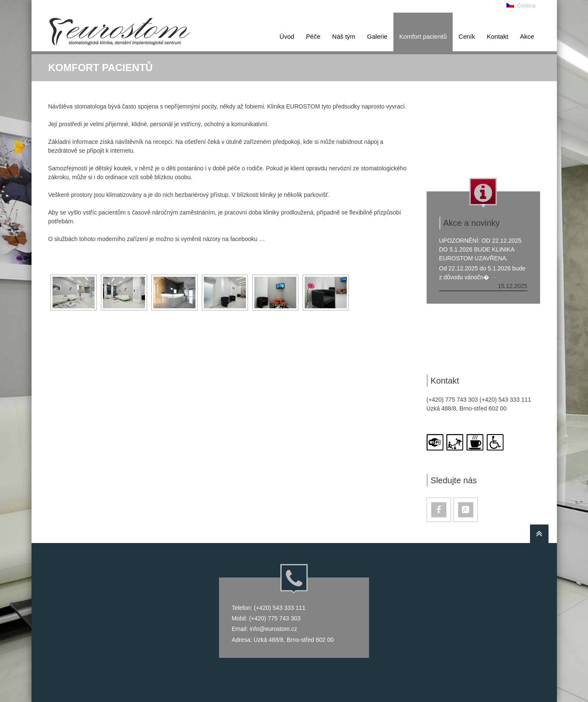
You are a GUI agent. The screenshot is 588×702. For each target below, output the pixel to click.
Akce (527, 36)
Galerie (377, 36)
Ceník (467, 36)
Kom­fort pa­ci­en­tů (423, 36)
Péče (313, 36)
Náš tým (344, 36)
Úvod (287, 36)
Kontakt (497, 36)
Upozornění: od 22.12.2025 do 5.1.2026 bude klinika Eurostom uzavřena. (480, 249)
